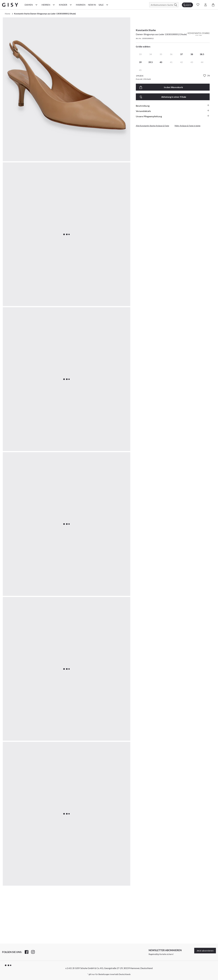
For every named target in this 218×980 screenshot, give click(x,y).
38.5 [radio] (202, 54)
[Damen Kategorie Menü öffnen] (36, 5)
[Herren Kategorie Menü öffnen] (54, 5)
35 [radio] (161, 54)
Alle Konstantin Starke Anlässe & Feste (152, 126)
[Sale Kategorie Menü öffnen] (107, 5)
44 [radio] (202, 62)
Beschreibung (173, 106)
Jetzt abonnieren (205, 951)
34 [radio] (151, 54)
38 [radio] (192, 54)
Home (8, 14)
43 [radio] (192, 62)
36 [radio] (171, 54)
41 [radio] (171, 62)
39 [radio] (140, 62)
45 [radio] (140, 70)
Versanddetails (173, 111)
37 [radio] (181, 54)
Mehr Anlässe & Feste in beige (187, 126)
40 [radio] (161, 62)
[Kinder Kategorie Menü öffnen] (71, 5)
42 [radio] (181, 62)
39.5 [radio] (151, 62)
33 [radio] (140, 54)
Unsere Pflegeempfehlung (173, 116)
